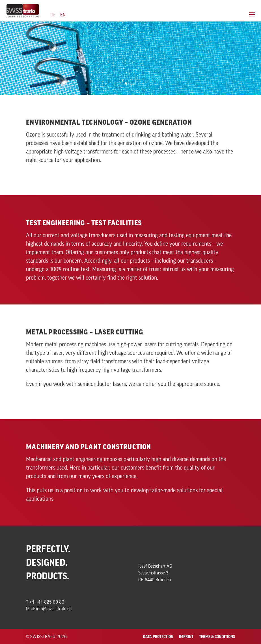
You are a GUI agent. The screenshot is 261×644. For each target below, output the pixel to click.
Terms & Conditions (217, 637)
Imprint (186, 637)
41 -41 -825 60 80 (48, 602)
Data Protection (158, 637)
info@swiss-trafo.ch (54, 609)
